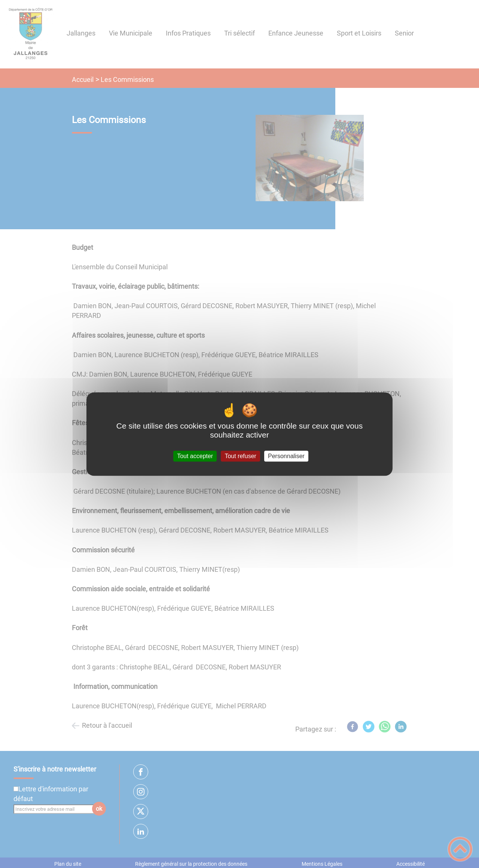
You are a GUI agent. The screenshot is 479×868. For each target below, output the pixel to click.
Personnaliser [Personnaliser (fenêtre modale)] (286, 456)
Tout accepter (195, 456)
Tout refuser (240, 456)
